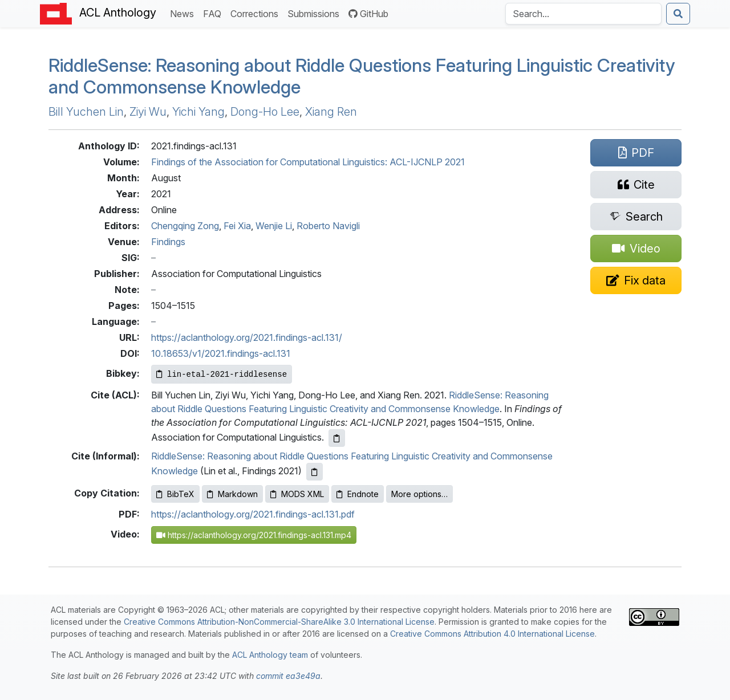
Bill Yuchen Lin (86, 112)
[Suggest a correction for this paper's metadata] (636, 280)
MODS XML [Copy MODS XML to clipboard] (297, 494)
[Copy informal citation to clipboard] (315, 472)
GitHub (368, 14)
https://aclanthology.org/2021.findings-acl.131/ (247, 337)
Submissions (316, 13)
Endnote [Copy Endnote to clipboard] (358, 494)
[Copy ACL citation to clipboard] (337, 438)
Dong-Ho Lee (265, 112)
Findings (168, 242)
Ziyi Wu (148, 112)
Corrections (257, 13)
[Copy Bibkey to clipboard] (222, 374)
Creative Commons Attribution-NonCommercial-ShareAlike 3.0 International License (279, 622)
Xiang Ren (331, 112)
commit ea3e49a (288, 676)
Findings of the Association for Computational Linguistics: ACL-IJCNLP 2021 (308, 162)
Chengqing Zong (185, 226)
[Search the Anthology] (583, 14)
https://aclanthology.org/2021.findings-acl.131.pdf (253, 514)
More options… (419, 494)
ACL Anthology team (270, 655)
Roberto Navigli (328, 226)
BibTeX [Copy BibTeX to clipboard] (175, 494)
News (184, 13)
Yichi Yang (198, 112)
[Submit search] (678, 14)
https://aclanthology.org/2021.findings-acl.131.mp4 (254, 535)
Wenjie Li (274, 226)
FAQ (214, 13)
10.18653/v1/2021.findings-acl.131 (221, 353)
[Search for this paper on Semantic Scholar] (636, 217)
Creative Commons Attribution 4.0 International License (492, 634)
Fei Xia (237, 226)
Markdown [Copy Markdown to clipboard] (232, 494)
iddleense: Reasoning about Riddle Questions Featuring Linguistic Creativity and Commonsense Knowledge (362, 76)
